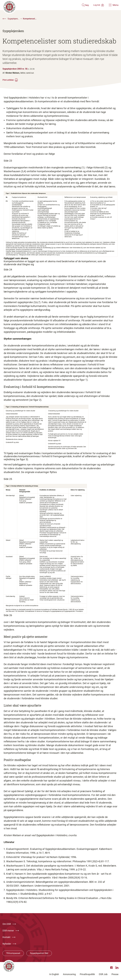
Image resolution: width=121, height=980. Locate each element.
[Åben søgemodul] (78, 5)
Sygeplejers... (13, 19)
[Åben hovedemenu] (114, 5)
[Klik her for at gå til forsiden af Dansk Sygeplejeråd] (38, 5)
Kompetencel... (30, 19)
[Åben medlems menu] (95, 5)
